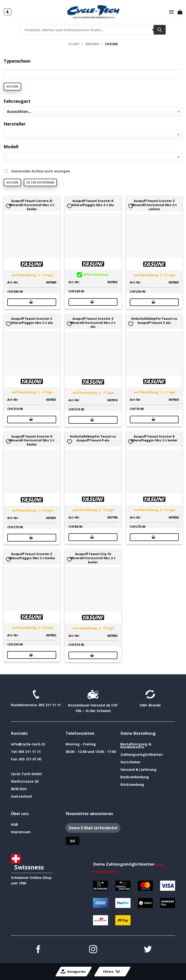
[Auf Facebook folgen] (38, 950)
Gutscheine (130, 762)
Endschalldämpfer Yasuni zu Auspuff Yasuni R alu (93, 438)
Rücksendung (132, 784)
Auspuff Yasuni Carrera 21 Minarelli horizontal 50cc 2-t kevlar (32, 205)
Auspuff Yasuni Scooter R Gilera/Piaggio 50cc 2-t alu (93, 203)
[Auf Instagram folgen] (93, 950)
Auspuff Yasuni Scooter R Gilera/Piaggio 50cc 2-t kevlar (154, 438)
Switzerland (21, 796)
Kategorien (73, 972)
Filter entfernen (40, 182)
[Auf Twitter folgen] (148, 950)
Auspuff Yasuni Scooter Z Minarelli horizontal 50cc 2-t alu (93, 323)
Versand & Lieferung (138, 769)
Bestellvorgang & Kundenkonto (136, 746)
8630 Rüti (19, 789)
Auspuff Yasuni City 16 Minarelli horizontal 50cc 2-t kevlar (93, 558)
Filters (112, 972)
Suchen (12, 86)
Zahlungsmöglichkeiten (141, 754)
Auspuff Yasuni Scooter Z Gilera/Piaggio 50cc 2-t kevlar (32, 556)
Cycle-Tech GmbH (26, 774)
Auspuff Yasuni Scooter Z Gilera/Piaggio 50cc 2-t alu (32, 321)
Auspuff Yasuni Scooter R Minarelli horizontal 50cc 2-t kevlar (32, 440)
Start (74, 44)
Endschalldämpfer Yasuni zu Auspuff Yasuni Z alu (154, 321)
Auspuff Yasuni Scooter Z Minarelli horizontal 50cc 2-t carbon (154, 205)
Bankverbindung (135, 777)
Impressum (21, 832)
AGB (14, 824)
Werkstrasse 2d (25, 781)
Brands (93, 44)
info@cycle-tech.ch (28, 744)
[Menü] (171, 12)
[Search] (160, 30)
